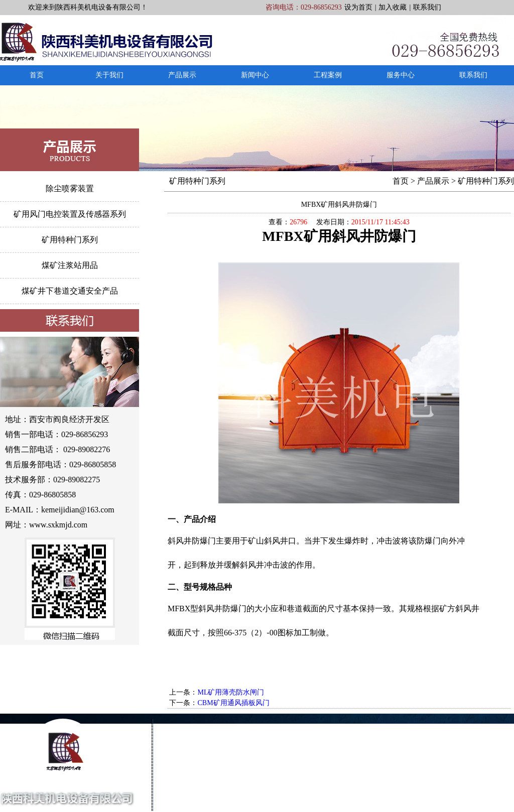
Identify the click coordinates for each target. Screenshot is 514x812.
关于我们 (109, 75)
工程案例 (328, 75)
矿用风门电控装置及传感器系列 (70, 214)
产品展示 (182, 75)
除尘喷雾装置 (70, 188)
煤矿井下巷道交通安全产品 (70, 291)
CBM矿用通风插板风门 (233, 703)
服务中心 (401, 75)
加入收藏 (393, 7)
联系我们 (427, 7)
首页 (37, 75)
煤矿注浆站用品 (70, 265)
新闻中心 (255, 75)
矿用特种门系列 (70, 240)
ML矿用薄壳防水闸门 (231, 692)
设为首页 (358, 7)
